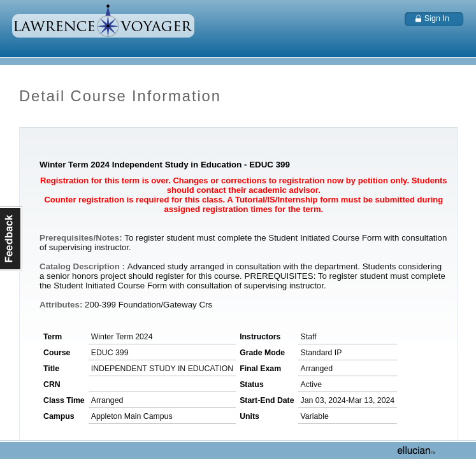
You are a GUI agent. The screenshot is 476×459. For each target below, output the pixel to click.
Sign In (437, 18)
